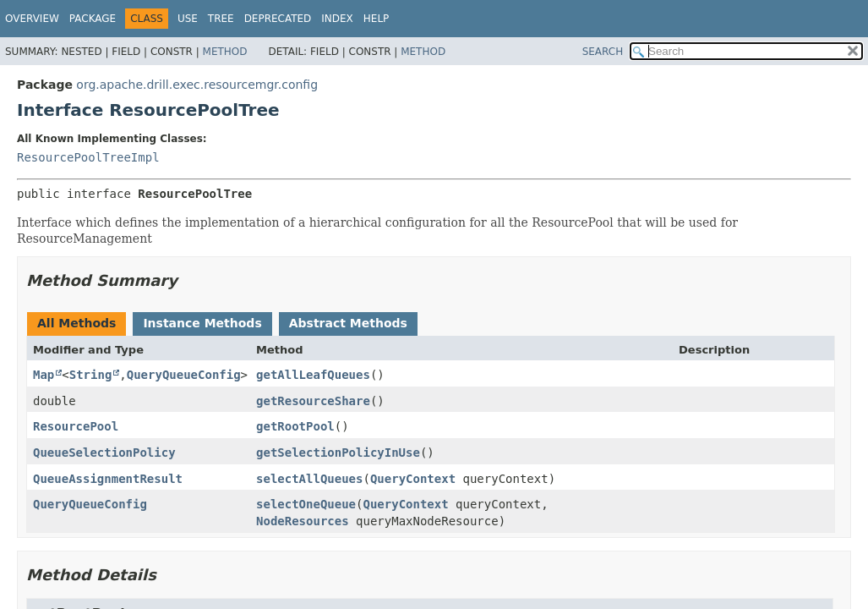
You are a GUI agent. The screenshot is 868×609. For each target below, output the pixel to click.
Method (225, 52)
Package (93, 19)
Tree (221, 19)
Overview (32, 19)
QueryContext (413, 479)
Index (337, 19)
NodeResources (303, 521)
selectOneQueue (306, 504)
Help (377, 19)
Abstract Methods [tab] (348, 323)
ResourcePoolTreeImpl (88, 157)
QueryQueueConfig (184, 375)
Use (188, 19)
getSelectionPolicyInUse (338, 453)
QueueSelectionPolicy (104, 453)
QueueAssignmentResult (108, 479)
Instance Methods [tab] (202, 323)
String (91, 375)
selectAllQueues (309, 479)
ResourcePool (76, 426)
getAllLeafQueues (313, 375)
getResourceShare (313, 401)
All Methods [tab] (76, 323)
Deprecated (278, 19)
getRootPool (295, 426)
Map (44, 375)
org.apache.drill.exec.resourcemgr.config (197, 85)
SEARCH (603, 52)
